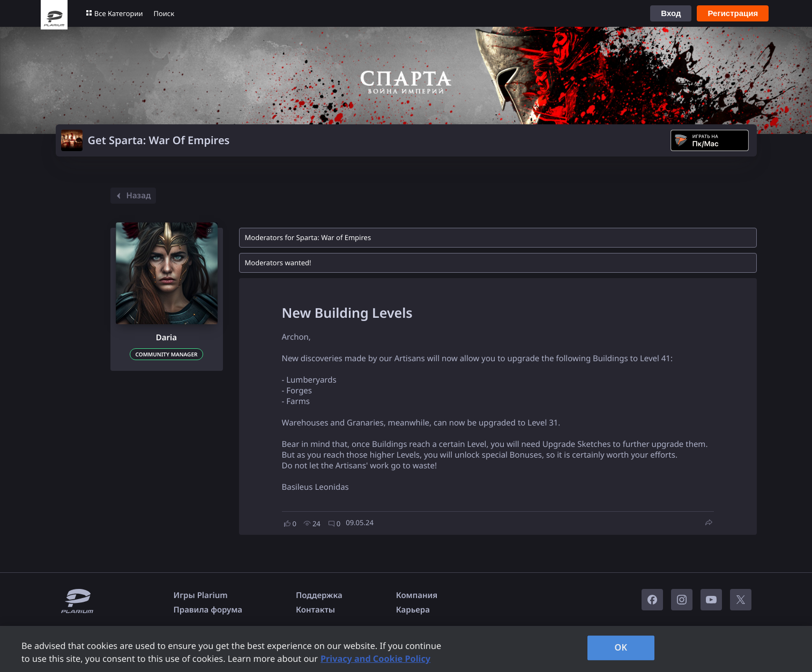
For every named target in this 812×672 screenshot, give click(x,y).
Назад (132, 196)
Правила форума (208, 610)
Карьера (413, 610)
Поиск (164, 13)
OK (621, 647)
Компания (417, 595)
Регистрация (733, 13)
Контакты (315, 610)
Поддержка (319, 595)
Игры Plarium (201, 595)
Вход (671, 13)
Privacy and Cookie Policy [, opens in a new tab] (375, 659)
